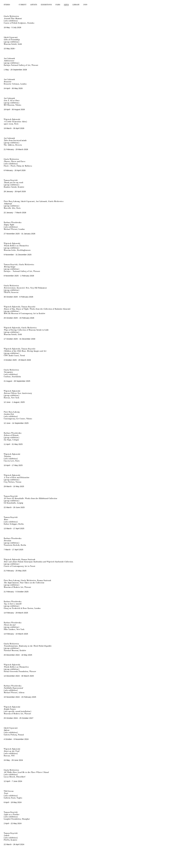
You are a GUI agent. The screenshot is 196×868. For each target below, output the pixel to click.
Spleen (7, 730)
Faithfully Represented (13, 688)
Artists (34, 5)
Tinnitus (7, 456)
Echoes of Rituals (11, 435)
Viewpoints (8, 372)
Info (85, 5)
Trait (6, 793)
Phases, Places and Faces (14, 161)
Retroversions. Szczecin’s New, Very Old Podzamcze (25, 288)
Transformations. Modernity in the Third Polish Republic (28, 646)
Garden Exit (9, 414)
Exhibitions (46, 5)
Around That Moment (13, 18)
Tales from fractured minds (15, 140)
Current (23, 5)
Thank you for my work (13, 182)
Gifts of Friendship (12, 39)
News (66, 5)
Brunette (8, 82)
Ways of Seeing (10, 330)
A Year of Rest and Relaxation (16, 477)
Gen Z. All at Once (12, 100)
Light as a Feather (12, 814)
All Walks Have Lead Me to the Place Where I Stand (26, 772)
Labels (6, 835)
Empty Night (9, 225)
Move (6, 519)
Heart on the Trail (12, 751)
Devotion (7, 540)
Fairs (58, 5)
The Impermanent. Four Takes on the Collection (24, 583)
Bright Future (10, 709)
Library (76, 5)
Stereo (7, 5)
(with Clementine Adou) (15, 121)
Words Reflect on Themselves (16, 667)
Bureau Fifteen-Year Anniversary (18, 393)
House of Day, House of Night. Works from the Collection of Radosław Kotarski (37, 309)
